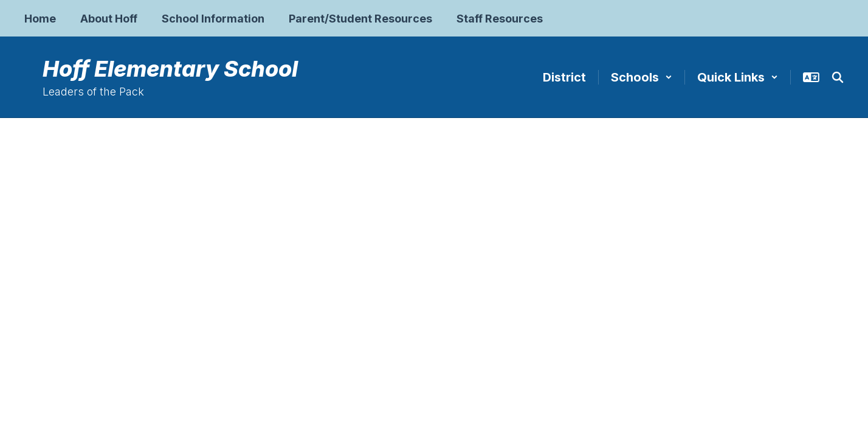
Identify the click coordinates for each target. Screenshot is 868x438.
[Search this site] (838, 77)
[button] (642, 77)
